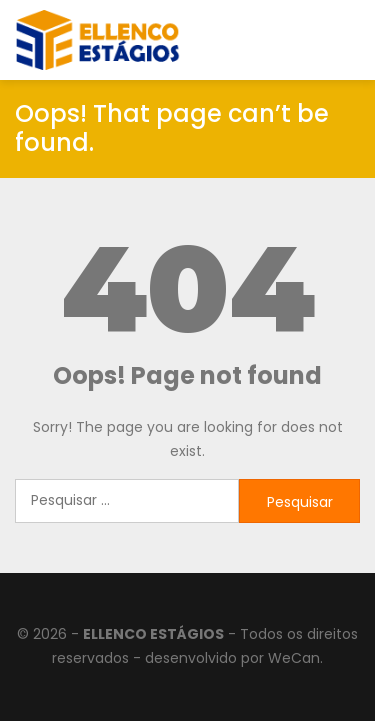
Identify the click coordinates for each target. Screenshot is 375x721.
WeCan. (295, 658)
